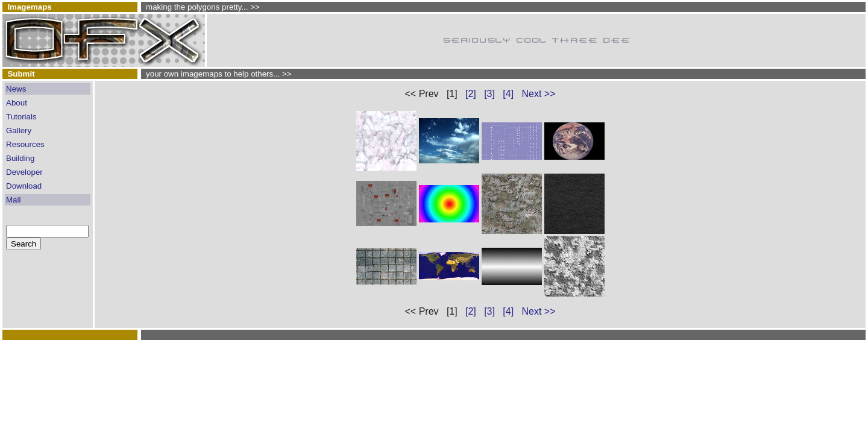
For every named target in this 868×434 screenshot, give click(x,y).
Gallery (19, 131)
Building (20, 158)
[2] (471, 94)
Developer (24, 172)
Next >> (538, 94)
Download (24, 186)
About (17, 103)
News (16, 89)
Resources (25, 144)
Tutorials (21, 117)
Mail (13, 200)
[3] (489, 94)
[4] (508, 94)
